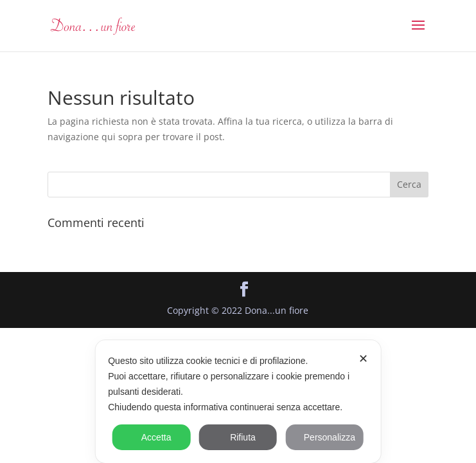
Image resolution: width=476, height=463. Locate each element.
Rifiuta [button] (238, 437)
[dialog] (238, 402)
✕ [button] (363, 359)
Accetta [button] (152, 437)
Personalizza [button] (325, 437)
